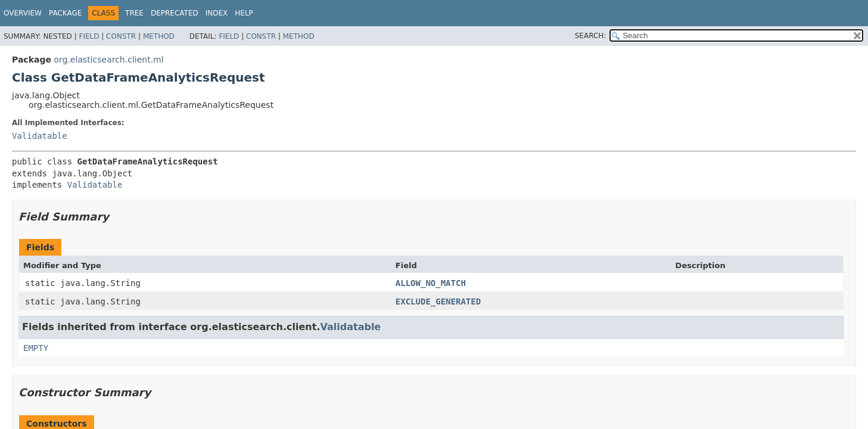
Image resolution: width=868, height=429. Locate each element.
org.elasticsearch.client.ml (108, 60)
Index (217, 13)
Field (89, 36)
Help (244, 13)
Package (65, 13)
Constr (121, 36)
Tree (134, 13)
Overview (23, 13)
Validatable (40, 136)
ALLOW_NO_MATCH (431, 283)
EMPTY (36, 348)
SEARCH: (591, 36)
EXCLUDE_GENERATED (438, 301)
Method (159, 36)
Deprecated (175, 13)
